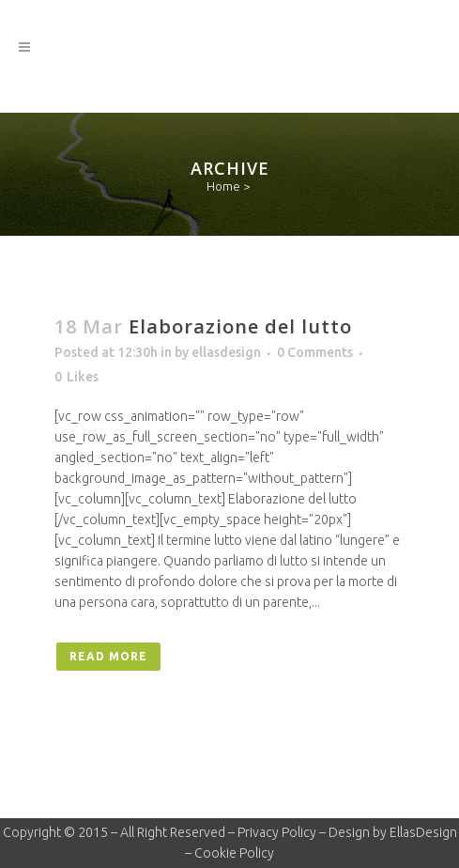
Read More (108, 656)
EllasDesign (423, 832)
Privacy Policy (277, 832)
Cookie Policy (234, 853)
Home (223, 186)
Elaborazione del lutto (240, 326)
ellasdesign (226, 352)
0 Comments (315, 352)
